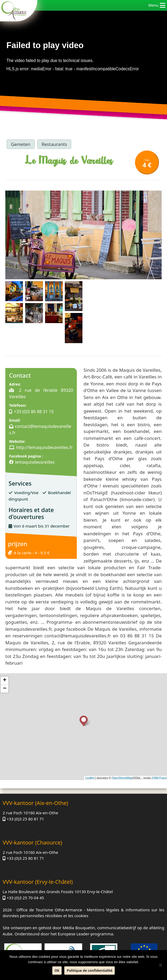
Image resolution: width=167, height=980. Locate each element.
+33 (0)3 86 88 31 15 (34, 412)
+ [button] (5, 680)
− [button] (5, 689)
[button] (153, 5)
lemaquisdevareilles (35, 462)
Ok (57, 970)
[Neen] (160, 965)
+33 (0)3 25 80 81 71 (25, 819)
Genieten (21, 144)
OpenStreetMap (122, 778)
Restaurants (54, 144)
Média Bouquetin (79, 928)
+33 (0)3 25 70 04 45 (25, 898)
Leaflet (90, 778)
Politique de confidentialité (90, 970)
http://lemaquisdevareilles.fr (44, 447)
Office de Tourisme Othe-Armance (49, 910)
